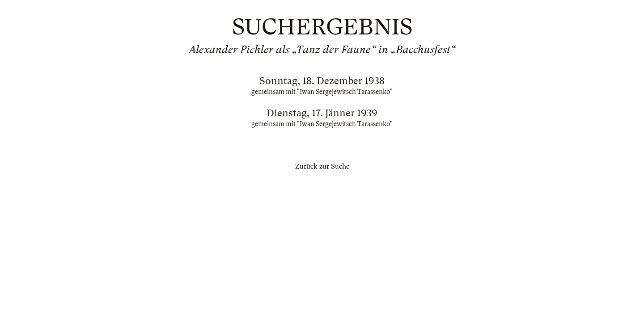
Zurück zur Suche (322, 166)
